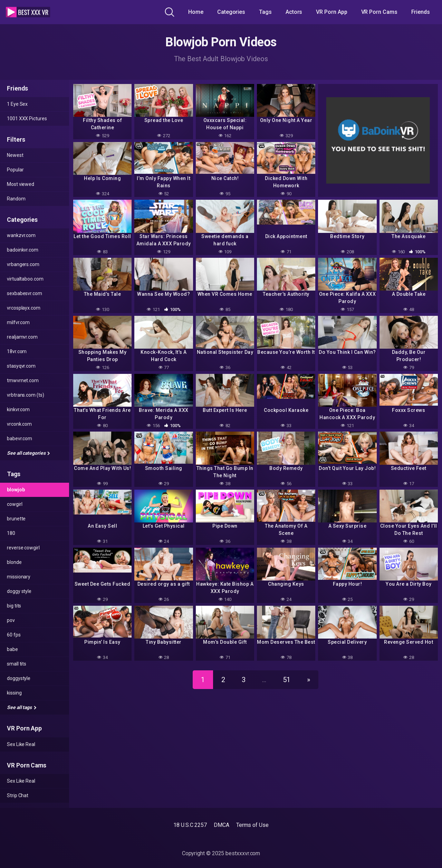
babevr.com (20, 438)
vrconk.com (19, 424)
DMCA (222, 825)
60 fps (14, 635)
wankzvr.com (21, 235)
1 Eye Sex (17, 104)
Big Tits (14, 606)
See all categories (28, 453)
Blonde (14, 562)
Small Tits (17, 664)
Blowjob (16, 490)
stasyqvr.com (21, 366)
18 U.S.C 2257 (190, 825)
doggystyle (19, 678)
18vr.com (17, 351)
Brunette (16, 519)
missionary (19, 577)
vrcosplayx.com (24, 308)
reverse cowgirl (23, 548)
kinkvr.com (18, 409)
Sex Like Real (21, 744)
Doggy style (19, 591)
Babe (12, 649)
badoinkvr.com (23, 250)
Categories (231, 12)
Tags (265, 12)
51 (287, 680)
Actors (294, 12)
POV (11, 620)
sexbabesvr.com (25, 293)
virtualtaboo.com (25, 279)
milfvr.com (18, 322)
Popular (15, 170)
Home (196, 12)
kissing (14, 693)
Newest (15, 155)
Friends (421, 12)
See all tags (22, 707)
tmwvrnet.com (23, 380)
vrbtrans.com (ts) (26, 395)
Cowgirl (15, 504)
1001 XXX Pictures (27, 119)
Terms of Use (252, 825)
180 (11, 533)
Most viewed (21, 184)
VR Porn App (331, 12)
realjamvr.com (22, 337)
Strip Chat (18, 795)
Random (16, 199)
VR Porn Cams (379, 12)
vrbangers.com (23, 264)
